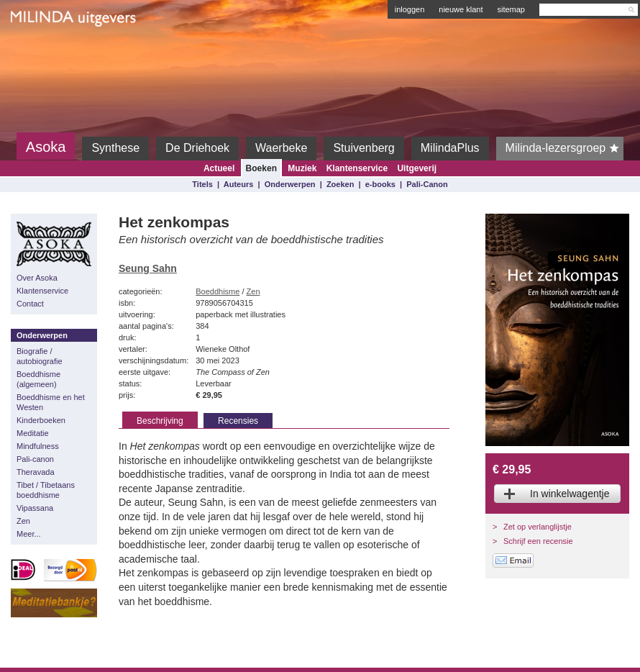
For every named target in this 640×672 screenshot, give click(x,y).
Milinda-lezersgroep (565, 148)
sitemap (511, 9)
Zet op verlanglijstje (538, 527)
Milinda (41, 52)
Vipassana (35, 508)
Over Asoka (37, 278)
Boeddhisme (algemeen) (38, 379)
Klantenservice (357, 168)
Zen (23, 521)
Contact (30, 304)
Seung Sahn (148, 268)
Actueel (219, 168)
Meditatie (33, 433)
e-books (380, 184)
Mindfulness (38, 446)
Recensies (238, 421)
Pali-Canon (427, 184)
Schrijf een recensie (538, 541)
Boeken (261, 168)
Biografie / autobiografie (40, 356)
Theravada (36, 472)
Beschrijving (160, 421)
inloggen (410, 9)
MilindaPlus (450, 148)
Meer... (29, 534)
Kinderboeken (41, 420)
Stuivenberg (364, 148)
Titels (202, 184)
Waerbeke (281, 148)
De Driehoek (197, 148)
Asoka (46, 147)
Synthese (115, 148)
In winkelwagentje (570, 494)
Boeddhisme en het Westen (51, 402)
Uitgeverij (417, 168)
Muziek (302, 168)
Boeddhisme (218, 291)
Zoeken (340, 184)
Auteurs (239, 184)
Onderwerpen (290, 184)
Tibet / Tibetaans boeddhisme (46, 490)
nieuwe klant (461, 9)
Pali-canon (35, 459)
